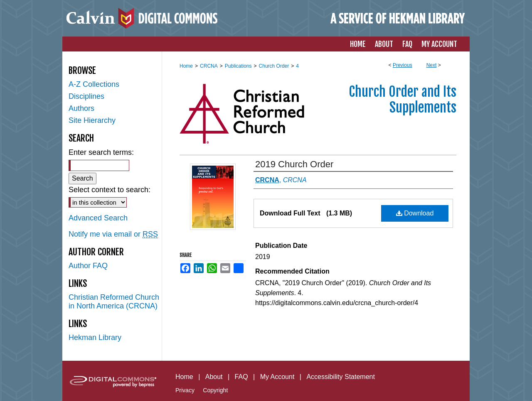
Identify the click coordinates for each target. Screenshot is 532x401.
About (214, 377)
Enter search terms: (101, 152)
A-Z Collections (94, 84)
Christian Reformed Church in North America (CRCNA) (114, 302)
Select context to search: (110, 190)
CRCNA (209, 66)
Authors (81, 108)
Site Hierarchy (92, 120)
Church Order (274, 66)
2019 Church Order (294, 164)
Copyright (215, 390)
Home (186, 66)
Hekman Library (95, 337)
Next (432, 65)
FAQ (241, 377)
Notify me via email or (113, 234)
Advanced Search (98, 218)
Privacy (185, 390)
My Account (277, 377)
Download (415, 213)
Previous (403, 65)
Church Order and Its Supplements (403, 100)
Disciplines (86, 96)
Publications (238, 66)
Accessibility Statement (341, 377)
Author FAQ (88, 266)
